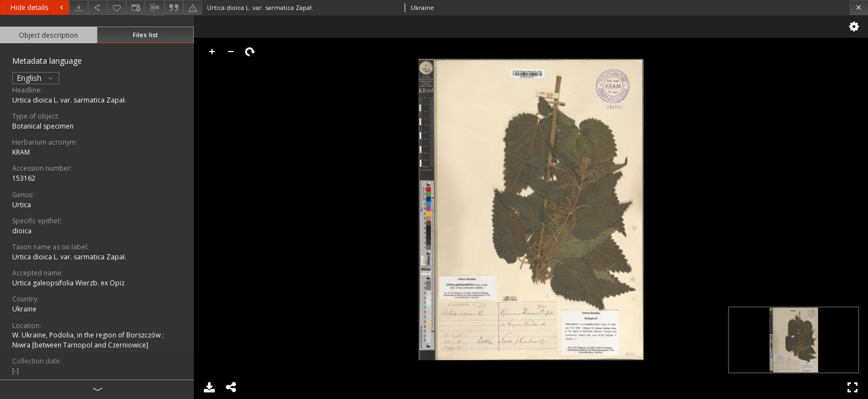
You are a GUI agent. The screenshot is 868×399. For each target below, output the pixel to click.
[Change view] (136, 7)
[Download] (79, 7)
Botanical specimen (43, 126)
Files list (145, 35)
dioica (22, 231)
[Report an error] (193, 7)
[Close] (859, 7)
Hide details (38, 7)
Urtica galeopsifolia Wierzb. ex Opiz (68, 283)
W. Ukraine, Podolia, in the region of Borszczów (87, 335)
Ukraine (24, 309)
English (36, 78)
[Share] (97, 7)
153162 (24, 178)
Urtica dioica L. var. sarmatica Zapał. (69, 100)
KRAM (21, 152)
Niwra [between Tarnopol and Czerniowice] (80, 345)
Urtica (22, 205)
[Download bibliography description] (154, 8)
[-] (15, 371)
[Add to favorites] (117, 7)
